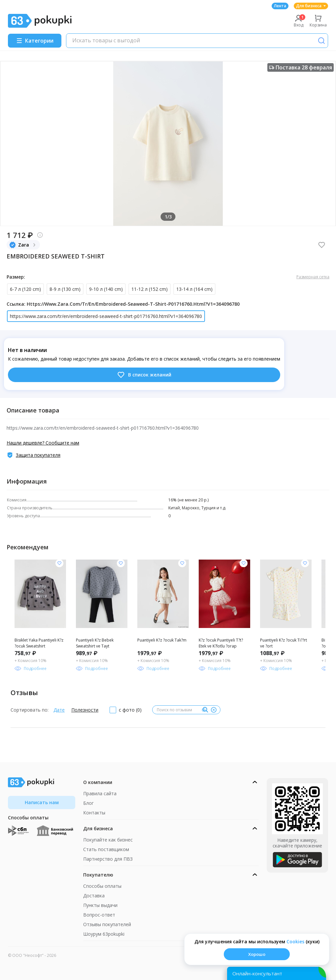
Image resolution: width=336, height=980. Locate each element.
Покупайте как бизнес (108, 840)
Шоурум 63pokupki (104, 934)
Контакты (94, 813)
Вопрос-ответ (99, 915)
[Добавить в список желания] (59, 563)
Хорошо (257, 954)
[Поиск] (321, 41)
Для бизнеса (311, 6)
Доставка (94, 896)
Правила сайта (100, 793)
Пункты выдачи (100, 905)
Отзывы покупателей (107, 924)
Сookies (295, 941)
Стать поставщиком (106, 849)
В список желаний (144, 375)
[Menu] (35, 41)
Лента (280, 6)
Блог (88, 803)
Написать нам (42, 802)
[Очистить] (214, 710)
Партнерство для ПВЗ (108, 859)
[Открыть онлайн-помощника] (277, 973)
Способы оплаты (102, 886)
